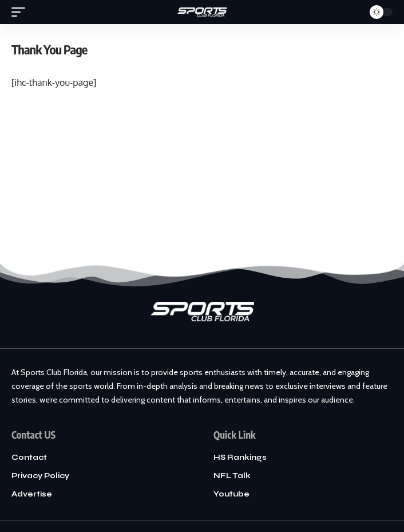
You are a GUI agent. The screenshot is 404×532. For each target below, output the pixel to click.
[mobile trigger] (21, 12)
